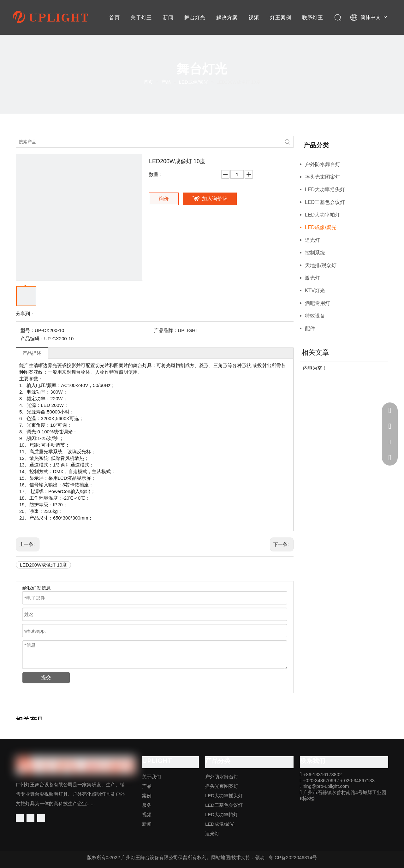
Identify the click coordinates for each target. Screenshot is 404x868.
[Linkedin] (30, 818)
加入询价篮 (215, 199)
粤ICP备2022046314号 (293, 857)
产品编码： (32, 339)
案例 (147, 796)
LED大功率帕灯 (322, 215)
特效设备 (315, 316)
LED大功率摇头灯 (325, 190)
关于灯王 (141, 18)
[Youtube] (41, 818)
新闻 (168, 18)
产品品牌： (166, 330)
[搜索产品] (149, 142)
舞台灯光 (195, 18)
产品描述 (32, 353)
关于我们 (151, 777)
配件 (310, 328)
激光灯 (312, 278)
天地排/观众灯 (321, 265)
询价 (164, 199)
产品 (147, 786)
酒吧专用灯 (318, 303)
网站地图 (221, 857)
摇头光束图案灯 (323, 177)
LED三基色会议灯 (325, 202)
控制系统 (315, 253)
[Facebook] (20, 818)
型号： (28, 330)
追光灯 (312, 240)
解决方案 (227, 18)
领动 (260, 857)
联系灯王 (313, 18)
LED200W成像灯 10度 (43, 565)
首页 (115, 18)
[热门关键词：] (288, 142)
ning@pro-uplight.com (326, 786)
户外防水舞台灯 (323, 164)
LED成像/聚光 (321, 227)
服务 (147, 805)
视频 (254, 18)
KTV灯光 (315, 291)
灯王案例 (280, 18)
